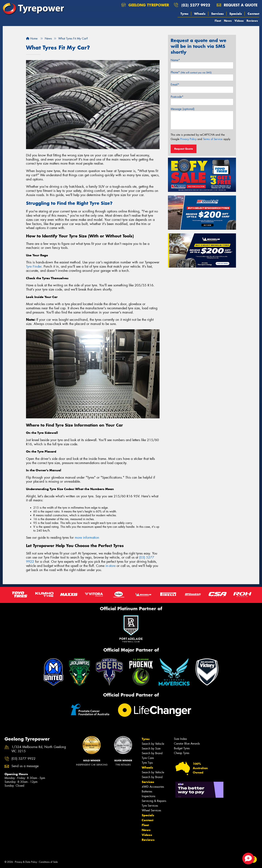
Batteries (147, 791)
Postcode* (177, 97)
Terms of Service (213, 139)
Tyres (184, 14)
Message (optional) (183, 109)
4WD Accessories (153, 787)
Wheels (200, 14)
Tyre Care (148, 758)
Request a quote (237, 5)
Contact (253, 14)
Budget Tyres (182, 748)
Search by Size (151, 748)
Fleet (218, 21)
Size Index (180, 739)
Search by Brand (152, 753)
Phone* (191, 72)
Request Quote (184, 149)
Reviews (252, 21)
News (228, 21)
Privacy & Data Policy (26, 862)
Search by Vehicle (153, 744)
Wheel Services (151, 810)
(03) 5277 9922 (196, 5)
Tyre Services (150, 806)
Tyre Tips (147, 763)
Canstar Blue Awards (187, 744)
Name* (175, 60)
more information (87, 538)
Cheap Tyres (182, 753)
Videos (239, 21)
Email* (175, 85)
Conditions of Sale (48, 862)
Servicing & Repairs (154, 801)
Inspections (148, 796)
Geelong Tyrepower (145, 5)
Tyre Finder (34, 267)
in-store (111, 566)
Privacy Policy (188, 139)
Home (32, 39)
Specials (236, 14)
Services (217, 14)
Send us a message (25, 766)
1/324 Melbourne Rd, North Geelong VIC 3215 (39, 749)
